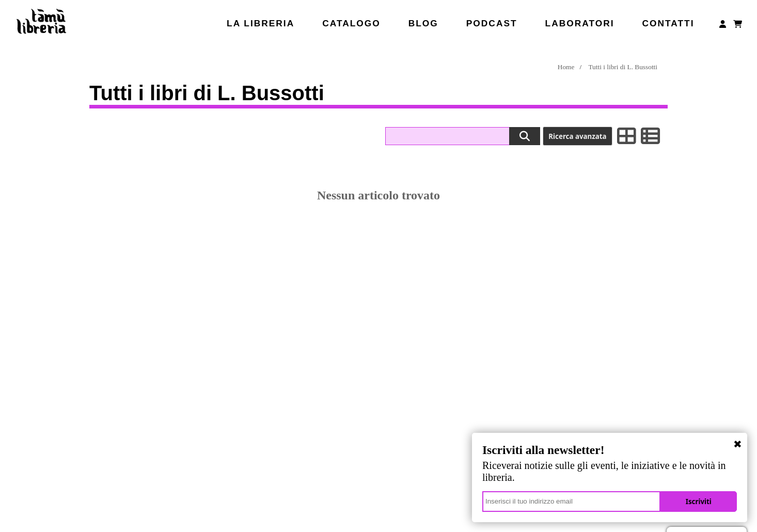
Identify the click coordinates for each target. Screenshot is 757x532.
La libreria (261, 23)
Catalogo (351, 23)
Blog (423, 23)
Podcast (492, 23)
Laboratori (580, 23)
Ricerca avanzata (577, 136)
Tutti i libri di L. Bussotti (623, 67)
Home (566, 67)
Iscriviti (701, 502)
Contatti (668, 23)
